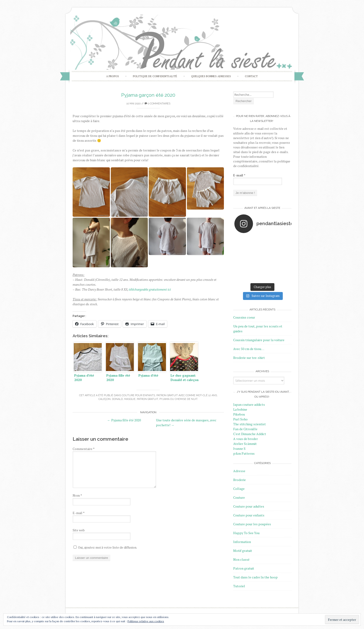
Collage (239, 489)
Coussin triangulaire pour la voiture (259, 340)
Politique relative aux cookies (146, 621)
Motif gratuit (243, 551)
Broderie (239, 480)
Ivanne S (239, 449)
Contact (251, 76)
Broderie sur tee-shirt (249, 358)
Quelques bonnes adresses (211, 76)
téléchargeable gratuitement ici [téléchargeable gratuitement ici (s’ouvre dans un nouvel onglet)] (150, 289)
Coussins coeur (244, 317)
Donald (117, 399)
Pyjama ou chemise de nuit (178, 399)
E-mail (79, 513)
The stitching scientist (249, 424)
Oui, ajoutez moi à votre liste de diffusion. (105, 547)
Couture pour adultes (249, 506)
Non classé (241, 559)
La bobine (240, 409)
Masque (130, 399)
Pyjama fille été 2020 (124, 420)
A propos (113, 76)
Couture (239, 497)
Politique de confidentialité (155, 76)
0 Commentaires (157, 104)
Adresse (239, 471)
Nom (77, 495)
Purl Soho (240, 419)
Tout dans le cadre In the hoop (255, 577)
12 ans (213, 395)
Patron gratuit (167, 395)
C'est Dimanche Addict (250, 434)
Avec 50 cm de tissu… (249, 349)
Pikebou (239, 414)
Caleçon (104, 399)
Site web (79, 530)
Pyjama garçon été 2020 (148, 95)
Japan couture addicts (249, 404)
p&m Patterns (244, 453)
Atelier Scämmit (245, 444)
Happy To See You (246, 533)
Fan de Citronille (245, 429)
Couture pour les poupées (252, 524)
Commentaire (84, 449)
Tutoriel (239, 586)
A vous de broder (246, 439)
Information (242, 542)
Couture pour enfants (138, 395)
